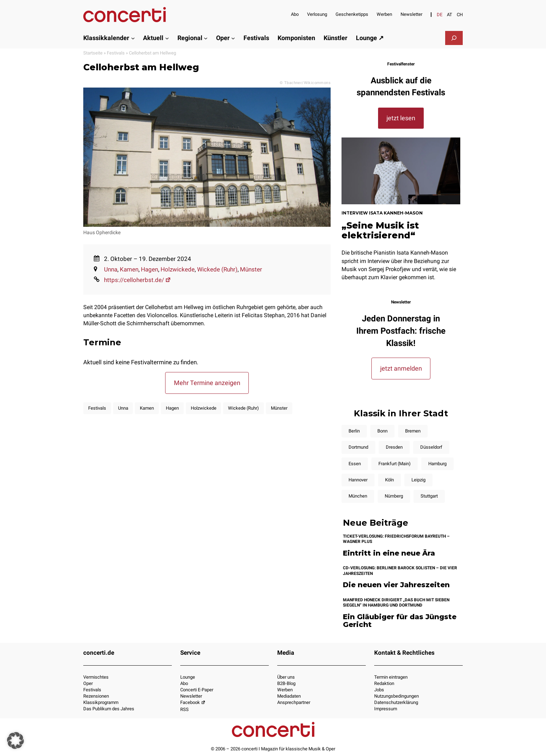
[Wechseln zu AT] (450, 15)
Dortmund (358, 447)
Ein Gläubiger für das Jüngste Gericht (400, 621)
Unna (111, 269)
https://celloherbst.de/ (138, 280)
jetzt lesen (401, 118)
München (358, 496)
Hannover (358, 480)
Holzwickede (178, 269)
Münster (251, 269)
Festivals (116, 53)
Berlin (354, 431)
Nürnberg (394, 496)
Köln (389, 480)
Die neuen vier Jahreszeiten (396, 585)
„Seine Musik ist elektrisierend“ (380, 230)
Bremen (413, 431)
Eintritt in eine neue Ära (389, 553)
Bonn (382, 431)
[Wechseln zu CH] (460, 15)
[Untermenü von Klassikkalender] (133, 38)
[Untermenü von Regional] (206, 38)
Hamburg (437, 464)
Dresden (394, 447)
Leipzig (418, 480)
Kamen (129, 269)
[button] (15, 741)
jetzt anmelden (401, 368)
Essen (355, 464)
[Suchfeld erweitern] (454, 38)
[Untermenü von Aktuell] (167, 38)
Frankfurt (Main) (395, 464)
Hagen (149, 269)
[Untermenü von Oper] (233, 38)
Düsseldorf (431, 447)
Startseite (93, 53)
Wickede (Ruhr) (217, 269)
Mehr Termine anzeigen (207, 383)
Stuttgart (429, 496)
